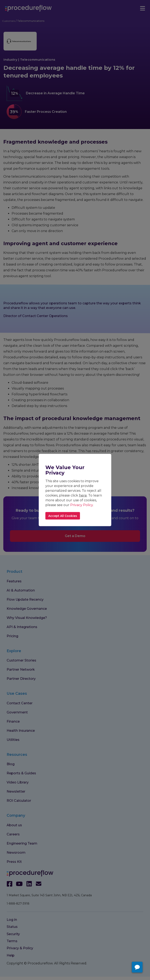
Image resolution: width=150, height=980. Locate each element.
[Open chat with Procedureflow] (137, 967)
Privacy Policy (82, 505)
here (83, 495)
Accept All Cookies (63, 516)
